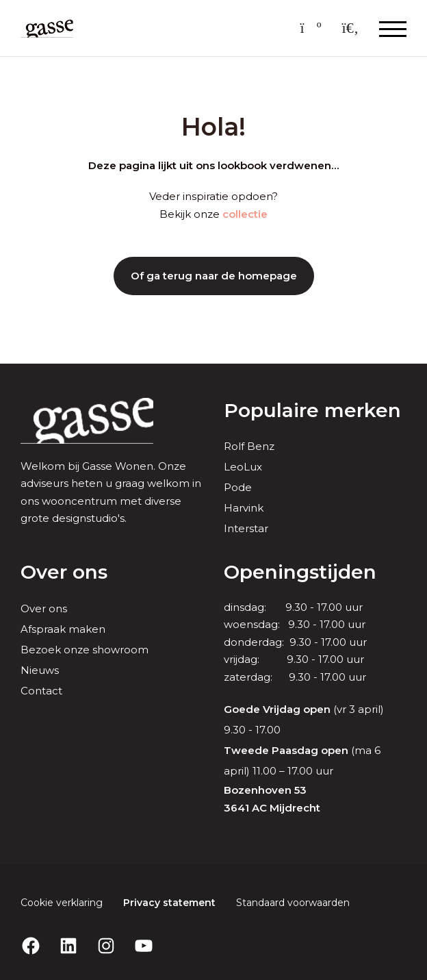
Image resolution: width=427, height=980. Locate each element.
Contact (41, 691)
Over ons (44, 608)
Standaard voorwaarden (293, 903)
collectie (245, 214)
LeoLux (243, 467)
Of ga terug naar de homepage (214, 276)
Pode (238, 487)
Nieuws (40, 670)
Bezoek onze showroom (85, 650)
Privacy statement (169, 903)
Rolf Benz (249, 446)
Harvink (244, 508)
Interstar (246, 528)
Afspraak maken (63, 629)
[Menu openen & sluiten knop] (393, 28)
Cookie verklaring (62, 903)
